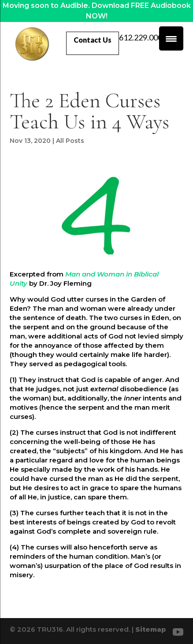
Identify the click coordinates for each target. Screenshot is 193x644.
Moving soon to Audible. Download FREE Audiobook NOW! (97, 11)
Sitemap (151, 629)
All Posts (70, 141)
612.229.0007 (143, 38)
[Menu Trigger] (171, 38)
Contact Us (93, 40)
